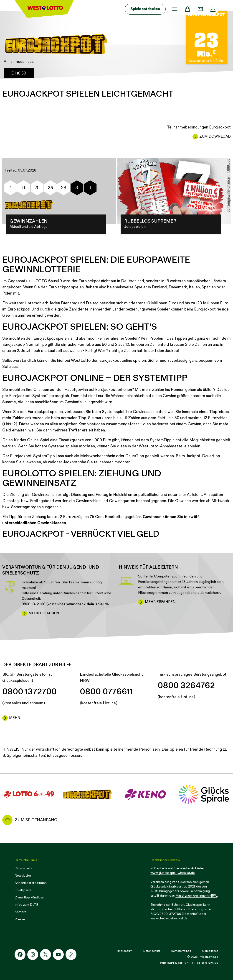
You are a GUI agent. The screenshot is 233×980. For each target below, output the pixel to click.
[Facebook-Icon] (20, 954)
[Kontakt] (200, 9)
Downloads (23, 868)
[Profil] (213, 9)
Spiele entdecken (145, 9)
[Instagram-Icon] (33, 954)
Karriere (20, 912)
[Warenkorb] (187, 9)
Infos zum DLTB (27, 905)
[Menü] (175, 9)
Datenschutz (152, 951)
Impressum (125, 951)
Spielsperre (23, 890)
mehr (14, 718)
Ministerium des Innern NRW (196, 896)
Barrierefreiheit (181, 951)
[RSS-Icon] (71, 954)
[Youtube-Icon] (58, 954)
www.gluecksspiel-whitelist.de (173, 873)
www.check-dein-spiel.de (169, 918)
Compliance (210, 951)
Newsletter (23, 876)
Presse (20, 919)
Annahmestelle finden (31, 883)
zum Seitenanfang (36, 820)
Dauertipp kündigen (29, 897)
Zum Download (215, 137)
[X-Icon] (46, 954)
